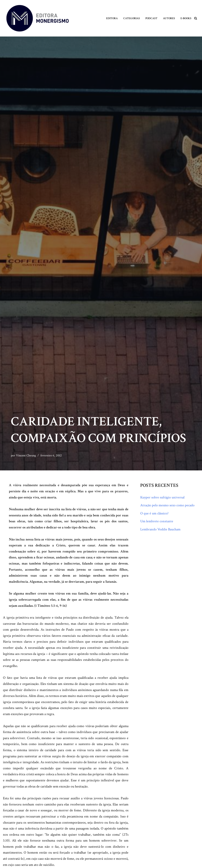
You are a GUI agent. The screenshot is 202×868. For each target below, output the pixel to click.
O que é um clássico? (154, 513)
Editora (112, 18)
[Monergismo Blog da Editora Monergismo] (37, 18)
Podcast (151, 18)
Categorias (132, 18)
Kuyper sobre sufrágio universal (162, 497)
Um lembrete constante (157, 521)
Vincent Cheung (26, 456)
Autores (169, 18)
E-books (186, 18)
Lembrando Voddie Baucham (160, 529)
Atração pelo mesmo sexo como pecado (167, 505)
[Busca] (196, 18)
